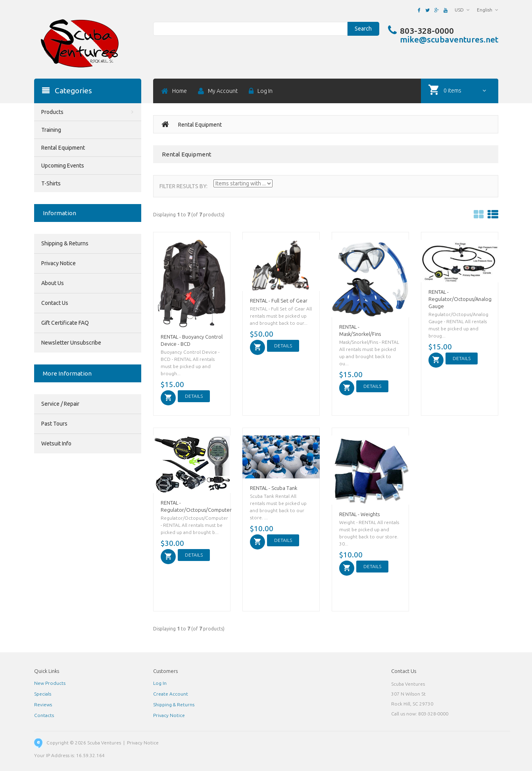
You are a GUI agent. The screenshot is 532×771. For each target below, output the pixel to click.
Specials (43, 694)
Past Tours (54, 424)
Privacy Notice (59, 263)
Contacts (44, 715)
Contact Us (55, 303)
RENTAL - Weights (359, 514)
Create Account (171, 694)
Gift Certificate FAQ (65, 323)
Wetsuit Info (56, 443)
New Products (50, 683)
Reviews (43, 705)
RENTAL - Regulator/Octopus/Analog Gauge (460, 299)
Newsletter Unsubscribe (71, 343)
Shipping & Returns (65, 243)
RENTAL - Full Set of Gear (279, 301)
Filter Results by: (183, 186)
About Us (53, 283)
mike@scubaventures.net (449, 39)
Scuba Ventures (104, 743)
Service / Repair (60, 404)
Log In (160, 683)
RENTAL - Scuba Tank (274, 488)
